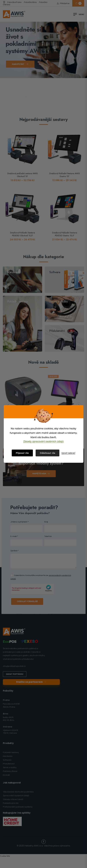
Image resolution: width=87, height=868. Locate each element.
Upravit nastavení (68, 453)
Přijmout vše (22, 453)
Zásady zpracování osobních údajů (43, 441)
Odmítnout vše (47, 453)
